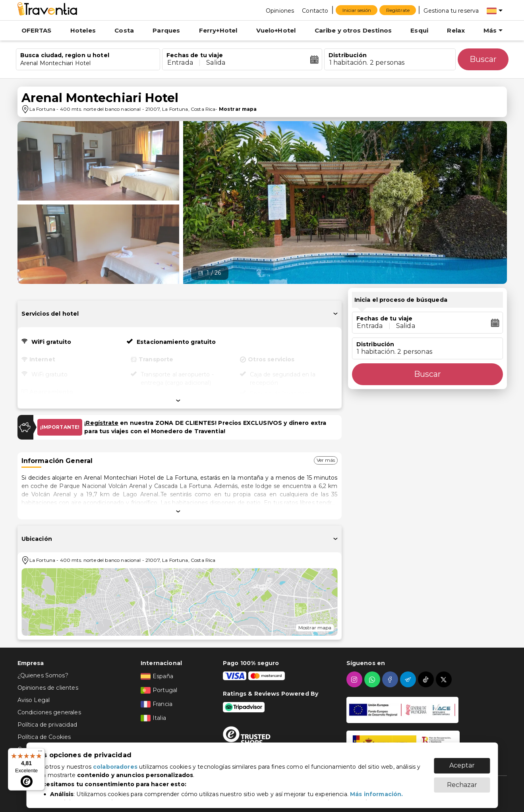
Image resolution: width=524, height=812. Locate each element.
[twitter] (445, 679)
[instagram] (355, 679)
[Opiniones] (280, 10)
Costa (124, 30)
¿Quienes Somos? (43, 675)
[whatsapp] (373, 679)
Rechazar (462, 781)
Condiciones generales (49, 712)
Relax (456, 30)
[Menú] (40, 753)
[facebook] (391, 679)
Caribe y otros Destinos (353, 30)
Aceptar (462, 761)
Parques (166, 30)
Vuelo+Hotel (276, 30)
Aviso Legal (34, 700)
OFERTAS (37, 30)
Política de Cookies (44, 737)
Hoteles (83, 30)
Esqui (419, 30)
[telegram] (409, 679)
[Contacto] (315, 10)
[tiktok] (427, 679)
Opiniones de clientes (48, 688)
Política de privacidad (47, 725)
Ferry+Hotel (218, 30)
